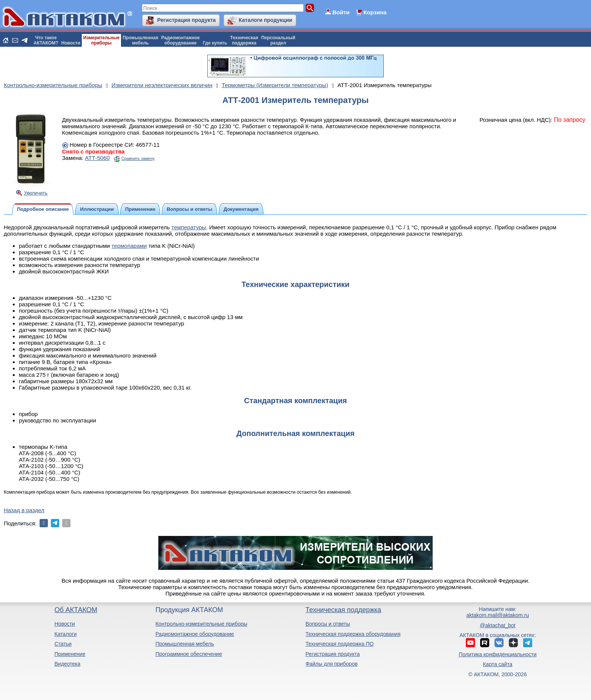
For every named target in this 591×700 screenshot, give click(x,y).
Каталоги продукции (265, 20)
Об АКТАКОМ (76, 610)
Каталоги (65, 634)
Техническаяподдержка (244, 40)
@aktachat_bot (498, 625)
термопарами (129, 246)
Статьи (63, 644)
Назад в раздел (24, 510)
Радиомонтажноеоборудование (181, 40)
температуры (189, 227)
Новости (71, 43)
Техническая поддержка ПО (340, 644)
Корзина (375, 12)
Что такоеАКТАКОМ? (46, 40)
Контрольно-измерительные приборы (201, 624)
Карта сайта (498, 664)
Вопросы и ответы (328, 624)
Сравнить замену (138, 158)
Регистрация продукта (186, 20)
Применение (70, 654)
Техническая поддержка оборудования (353, 634)
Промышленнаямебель (140, 40)
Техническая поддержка (344, 610)
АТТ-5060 (98, 158)
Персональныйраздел (278, 40)
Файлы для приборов (332, 664)
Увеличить (36, 193)
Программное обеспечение (189, 654)
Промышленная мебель (184, 644)
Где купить (215, 43)
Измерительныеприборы (101, 40)
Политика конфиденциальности (498, 654)
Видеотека (67, 664)
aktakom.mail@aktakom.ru (498, 615)
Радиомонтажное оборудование (194, 634)
